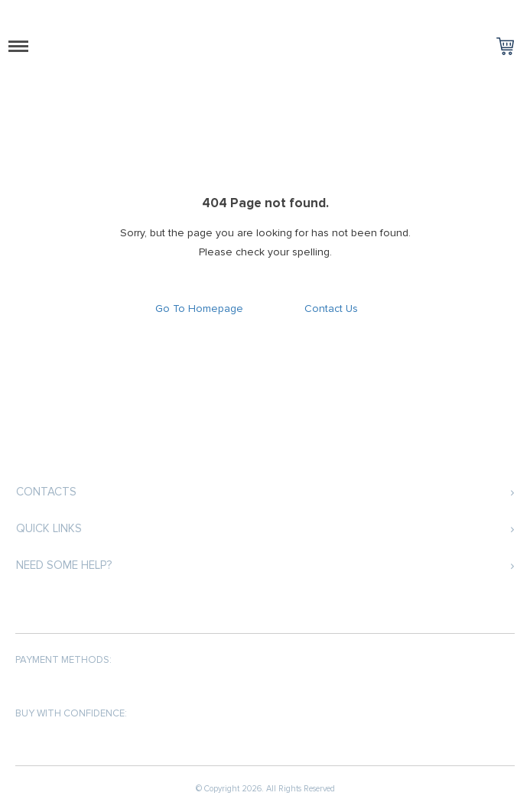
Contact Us (331, 309)
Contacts (46, 492)
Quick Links (49, 528)
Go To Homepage (199, 309)
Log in (513, 12)
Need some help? (64, 565)
